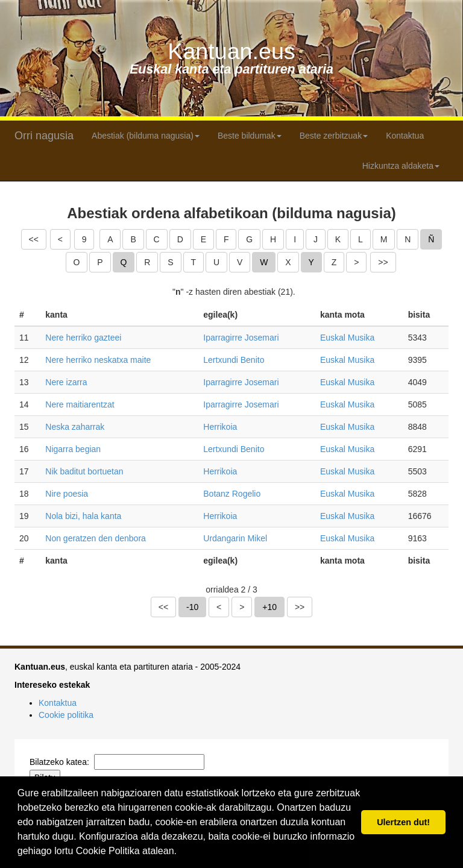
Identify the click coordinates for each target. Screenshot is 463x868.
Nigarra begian (73, 449)
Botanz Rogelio (232, 494)
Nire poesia (67, 494)
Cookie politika (66, 715)
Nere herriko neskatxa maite (98, 360)
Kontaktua (405, 136)
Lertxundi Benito (234, 360)
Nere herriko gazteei (83, 338)
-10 (192, 607)
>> (383, 262)
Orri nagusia (44, 136)
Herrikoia (220, 427)
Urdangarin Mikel (235, 538)
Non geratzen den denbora (96, 538)
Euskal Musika (347, 338)
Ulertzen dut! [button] (403, 822)
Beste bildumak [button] (250, 136)
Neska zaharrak (75, 427)
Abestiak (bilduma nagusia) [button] (146, 136)
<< (34, 239)
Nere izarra (66, 382)
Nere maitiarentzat (80, 404)
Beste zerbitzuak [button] (334, 136)
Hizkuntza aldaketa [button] (401, 166)
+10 (269, 607)
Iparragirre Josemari (241, 338)
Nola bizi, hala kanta (83, 516)
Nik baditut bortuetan (84, 471)
